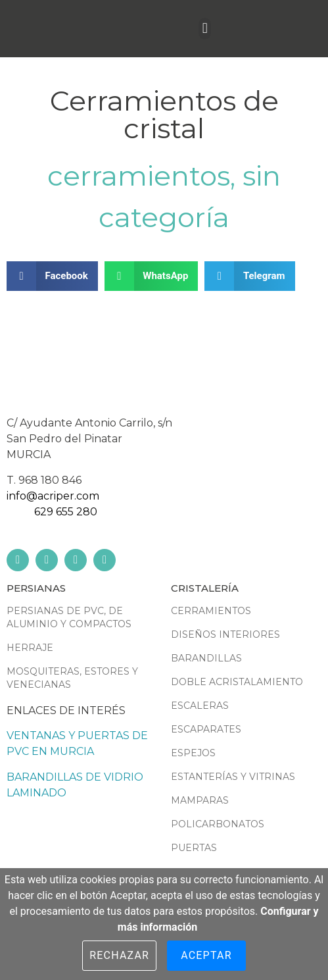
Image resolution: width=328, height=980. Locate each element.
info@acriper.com (53, 496)
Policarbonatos (218, 824)
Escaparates (206, 729)
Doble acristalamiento (237, 682)
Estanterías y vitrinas (233, 777)
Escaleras (200, 706)
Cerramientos (139, 176)
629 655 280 (66, 512)
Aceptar (206, 955)
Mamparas (200, 800)
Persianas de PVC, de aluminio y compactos (69, 617)
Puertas (194, 848)
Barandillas (206, 658)
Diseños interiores (225, 634)
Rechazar (119, 955)
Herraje (30, 648)
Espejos (193, 753)
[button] (205, 29)
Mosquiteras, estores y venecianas (72, 678)
